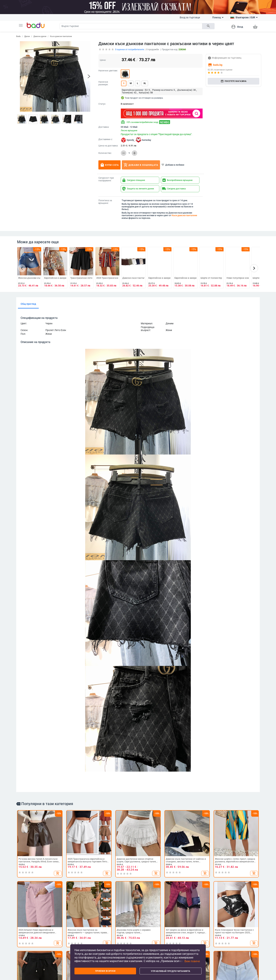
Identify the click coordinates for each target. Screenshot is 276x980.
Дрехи (27, 36)
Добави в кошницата (141, 165)
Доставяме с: (106, 139)
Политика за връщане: (105, 202)
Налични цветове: (108, 71)
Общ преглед (28, 304)
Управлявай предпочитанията (171, 971)
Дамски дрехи (40, 36)
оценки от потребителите (130, 49)
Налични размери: (103, 83)
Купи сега (109, 165)
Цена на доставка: (108, 146)
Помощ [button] (218, 17)
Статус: (102, 104)
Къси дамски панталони (61, 36)
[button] (21, 25)
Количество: (105, 153)
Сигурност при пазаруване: (106, 179)
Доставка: (104, 127)
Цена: (103, 60)
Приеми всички (105, 971)
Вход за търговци (190, 17)
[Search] (131, 26)
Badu (18, 36)
